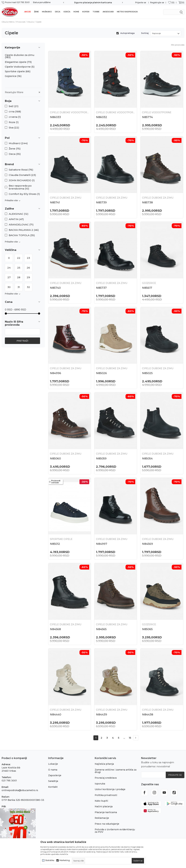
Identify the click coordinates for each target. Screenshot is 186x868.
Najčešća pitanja (104, 764)
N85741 (55, 202)
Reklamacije (102, 818)
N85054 (147, 458)
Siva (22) (14, 128)
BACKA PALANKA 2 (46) (24, 230)
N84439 (102, 714)
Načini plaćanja (104, 806)
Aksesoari (108, 12)
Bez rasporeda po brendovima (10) (20, 187)
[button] (23, 101)
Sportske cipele (18, 71)
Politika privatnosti (106, 795)
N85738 (147, 202)
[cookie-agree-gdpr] (138, 861)
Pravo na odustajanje (107, 824)
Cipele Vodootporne (20, 67)
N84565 (101, 629)
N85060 (55, 458)
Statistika (50, 860)
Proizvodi (21, 22)
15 (130, 738)
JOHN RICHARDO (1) (22, 180)
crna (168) (15, 112)
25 (19, 268)
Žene (36, 12)
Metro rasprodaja (127, 12)
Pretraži (22, 341)
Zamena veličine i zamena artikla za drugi (116, 771)
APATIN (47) (16, 219)
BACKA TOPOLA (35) (22, 235)
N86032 (102, 117)
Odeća (67, 12)
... (124, 738)
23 (28, 258)
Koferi (86, 12)
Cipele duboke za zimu (20, 56)
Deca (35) (15, 154)
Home (76, 12)
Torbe (96, 12)
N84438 (148, 714)
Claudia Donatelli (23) (22, 175)
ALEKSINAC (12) (19, 214)
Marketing (65, 860)
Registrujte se (157, 3)
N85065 (147, 629)
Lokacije (53, 764)
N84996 (56, 373)
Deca (58, 12)
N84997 (102, 544)
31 (19, 287)
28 (19, 277)
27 (9, 277)
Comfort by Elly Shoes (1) (24, 194)
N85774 (147, 117)
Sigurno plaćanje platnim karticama (93, 3)
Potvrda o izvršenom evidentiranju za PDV (115, 831)
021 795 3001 (9, 781)
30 (9, 287)
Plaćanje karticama (106, 812)
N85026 (101, 373)
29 (28, 277)
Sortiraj (145, 33)
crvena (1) (15, 117)
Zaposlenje (55, 775)
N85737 (101, 288)
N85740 (55, 288)
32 (28, 287)
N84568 (55, 629)
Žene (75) (15, 149)
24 (9, 268)
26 (28, 268)
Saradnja (53, 781)
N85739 (101, 202)
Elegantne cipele (18, 62)
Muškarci (47, 12)
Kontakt (53, 787)
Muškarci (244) (18, 143)
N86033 (55, 117)
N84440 (56, 714)
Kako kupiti (101, 801)
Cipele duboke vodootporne (70, 112)
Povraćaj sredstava (106, 778)
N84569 (147, 544)
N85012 (55, 544)
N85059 (101, 458)
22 (19, 258)
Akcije (28, 12)
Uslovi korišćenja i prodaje (110, 789)
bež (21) (14, 106)
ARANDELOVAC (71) (21, 225)
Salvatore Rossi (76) (21, 170)
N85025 (147, 373)
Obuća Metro (8, 22)
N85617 (147, 288)
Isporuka (100, 784)
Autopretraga (127, 33)
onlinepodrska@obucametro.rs (20, 790)
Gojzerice (13, 76)
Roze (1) (14, 122)
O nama (53, 770)
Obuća (30, 22)
